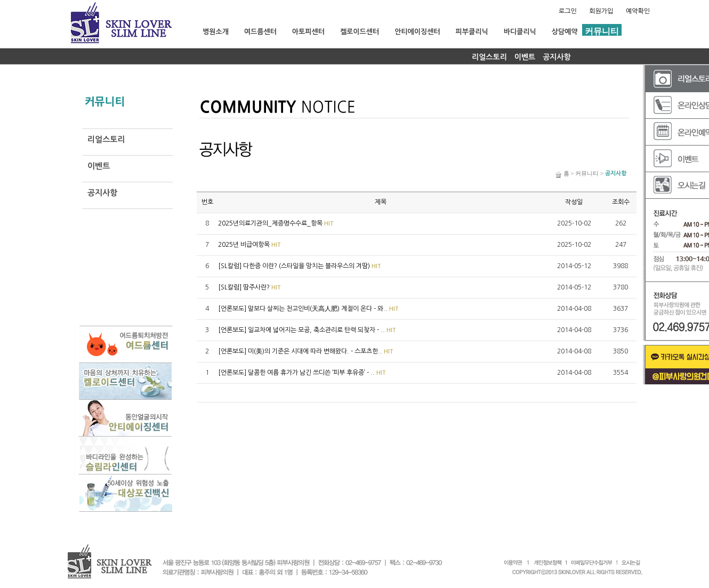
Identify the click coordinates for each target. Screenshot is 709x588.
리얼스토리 (489, 57)
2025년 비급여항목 (249, 245)
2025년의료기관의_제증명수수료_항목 (276, 223)
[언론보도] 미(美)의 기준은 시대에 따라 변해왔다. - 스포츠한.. (306, 351)
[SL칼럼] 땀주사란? (249, 287)
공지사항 (557, 57)
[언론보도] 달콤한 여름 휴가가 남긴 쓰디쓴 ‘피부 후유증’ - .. (302, 373)
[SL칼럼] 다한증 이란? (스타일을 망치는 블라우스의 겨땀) (300, 266)
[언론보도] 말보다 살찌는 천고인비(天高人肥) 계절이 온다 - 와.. (308, 309)
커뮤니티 (587, 173)
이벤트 (525, 57)
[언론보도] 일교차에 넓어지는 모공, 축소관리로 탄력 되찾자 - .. (307, 330)
